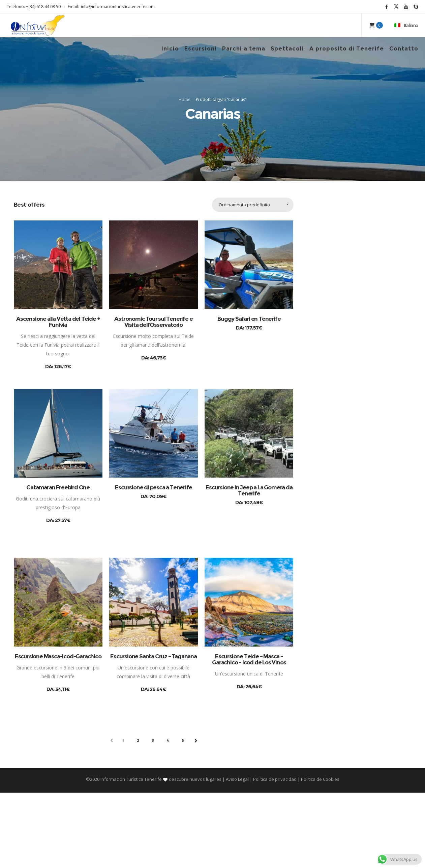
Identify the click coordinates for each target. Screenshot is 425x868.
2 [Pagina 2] (138, 816)
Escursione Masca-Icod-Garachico (58, 732)
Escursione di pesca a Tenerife (153, 563)
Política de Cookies (320, 855)
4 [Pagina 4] (168, 816)
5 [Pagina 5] (183, 816)
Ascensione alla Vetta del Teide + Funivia (58, 397)
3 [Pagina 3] (153, 816)
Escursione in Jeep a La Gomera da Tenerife (249, 566)
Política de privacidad (275, 855)
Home (185, 137)
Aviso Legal (237, 855)
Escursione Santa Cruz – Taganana (154, 732)
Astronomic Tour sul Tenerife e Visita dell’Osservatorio (153, 397)
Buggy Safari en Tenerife (249, 394)
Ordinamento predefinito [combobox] (244, 280)
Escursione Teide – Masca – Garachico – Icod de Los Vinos (249, 735)
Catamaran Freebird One (58, 563)
